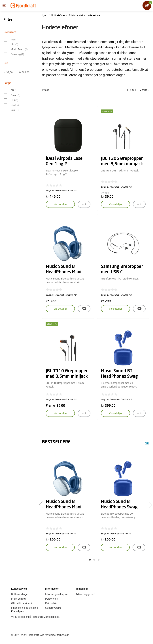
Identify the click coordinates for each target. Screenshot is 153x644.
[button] (90, 560)
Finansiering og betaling (25, 608)
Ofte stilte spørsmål (22, 603)
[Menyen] (4, 6)
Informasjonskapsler (57, 594)
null (147, 443)
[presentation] (42, 505)
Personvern (52, 599)
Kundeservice (19, 589)
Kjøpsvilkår (51, 603)
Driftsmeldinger (20, 594)
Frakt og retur (19, 599)
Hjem (45, 15)
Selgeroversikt (53, 608)
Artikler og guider (85, 594)
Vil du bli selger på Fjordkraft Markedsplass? (36, 617)
